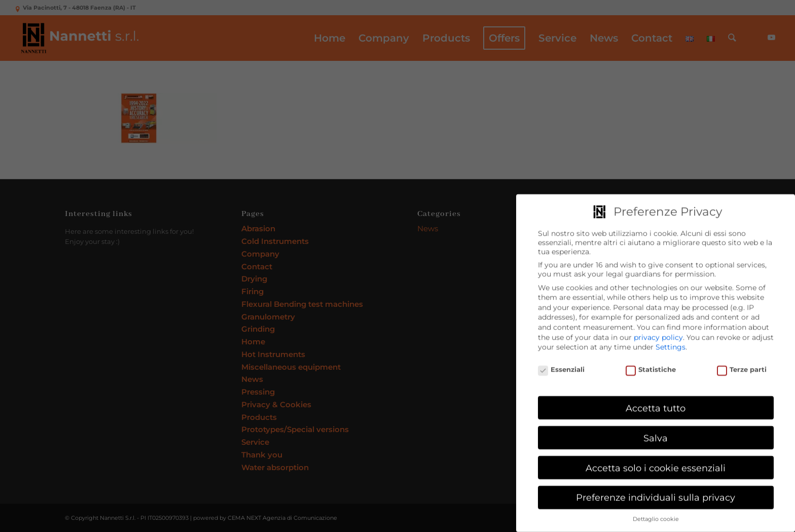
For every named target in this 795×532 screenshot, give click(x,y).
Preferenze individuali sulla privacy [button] (656, 494)
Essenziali (562, 366)
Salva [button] (656, 434)
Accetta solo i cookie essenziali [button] (656, 464)
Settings (671, 343)
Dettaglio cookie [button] (656, 516)
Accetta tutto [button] (656, 404)
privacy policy (658, 334)
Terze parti (742, 366)
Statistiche (651, 366)
